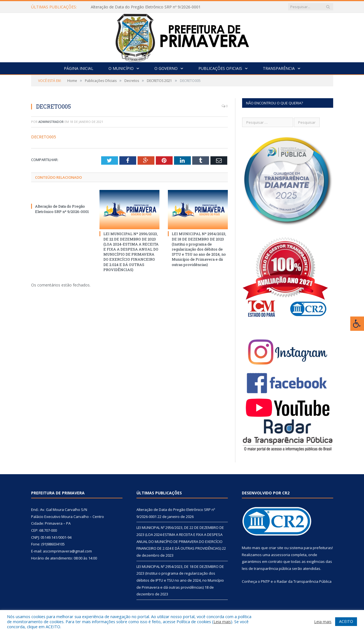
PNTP (265, 581)
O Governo (166, 68)
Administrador (51, 122)
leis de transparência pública (266, 568)
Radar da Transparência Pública (304, 581)
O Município (121, 68)
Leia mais (222, 621)
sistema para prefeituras (311, 548)
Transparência (279, 68)
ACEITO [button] (346, 621)
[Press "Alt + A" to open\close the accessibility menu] (357, 324)
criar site (276, 548)
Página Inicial (79, 68)
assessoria (280, 555)
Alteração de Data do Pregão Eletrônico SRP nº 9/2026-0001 (146, 7)
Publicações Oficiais (220, 68)
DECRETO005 (44, 137)
